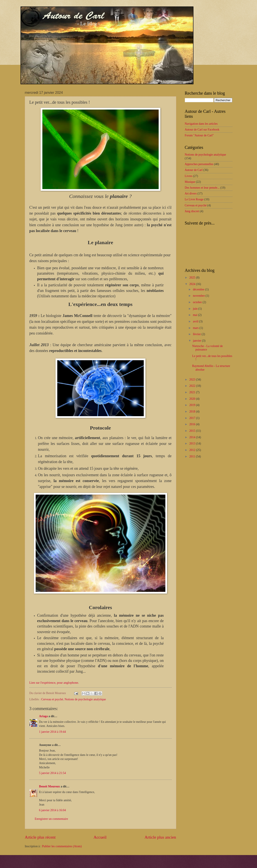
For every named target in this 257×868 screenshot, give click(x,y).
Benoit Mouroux (50, 786)
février (197, 334)
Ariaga (44, 716)
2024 (193, 284)
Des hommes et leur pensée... (202, 188)
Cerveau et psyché (52, 699)
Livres (189, 176)
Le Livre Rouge (194, 199)
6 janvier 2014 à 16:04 (53, 810)
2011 (193, 456)
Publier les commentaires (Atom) (62, 846)
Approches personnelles (199, 164)
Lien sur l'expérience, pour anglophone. (54, 683)
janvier (197, 341)
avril (196, 321)
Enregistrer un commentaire (51, 819)
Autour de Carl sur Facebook (202, 130)
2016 (193, 424)
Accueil (100, 837)
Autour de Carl (194, 170)
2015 (193, 431)
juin (196, 309)
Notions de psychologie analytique (85, 699)
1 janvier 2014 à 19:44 (53, 732)
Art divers (191, 194)
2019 (193, 405)
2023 (193, 380)
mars (196, 328)
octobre (198, 302)
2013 (193, 444)
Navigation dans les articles (201, 124)
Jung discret (192, 211)
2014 (193, 437)
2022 (193, 386)
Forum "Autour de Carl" (199, 135)
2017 (193, 418)
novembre (199, 296)
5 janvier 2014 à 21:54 (53, 773)
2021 (193, 392)
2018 (193, 412)
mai (195, 315)
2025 (193, 278)
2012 (193, 450)
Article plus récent (40, 837)
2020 (193, 399)
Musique (190, 182)
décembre (199, 289)
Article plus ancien (160, 837)
